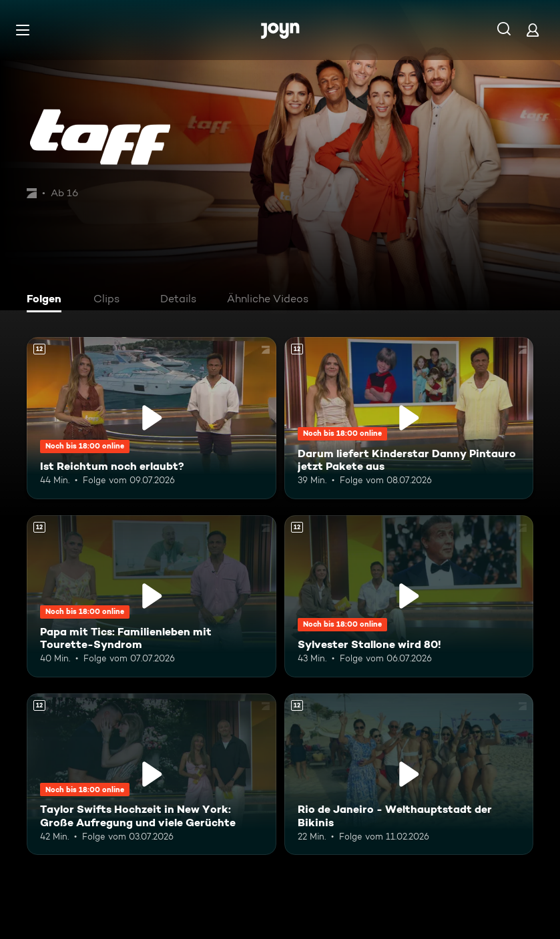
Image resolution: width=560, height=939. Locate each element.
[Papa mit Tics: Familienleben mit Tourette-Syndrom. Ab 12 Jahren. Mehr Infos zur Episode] (152, 596)
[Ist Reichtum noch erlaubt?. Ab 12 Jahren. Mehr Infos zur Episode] (152, 418)
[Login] (533, 30)
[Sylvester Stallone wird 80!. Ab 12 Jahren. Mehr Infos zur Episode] (409, 596)
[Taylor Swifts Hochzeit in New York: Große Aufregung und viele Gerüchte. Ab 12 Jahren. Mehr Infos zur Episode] (152, 774)
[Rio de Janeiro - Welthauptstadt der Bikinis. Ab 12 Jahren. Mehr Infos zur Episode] (409, 774)
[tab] (47, 300)
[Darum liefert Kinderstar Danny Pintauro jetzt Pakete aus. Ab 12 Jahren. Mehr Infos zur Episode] (409, 418)
